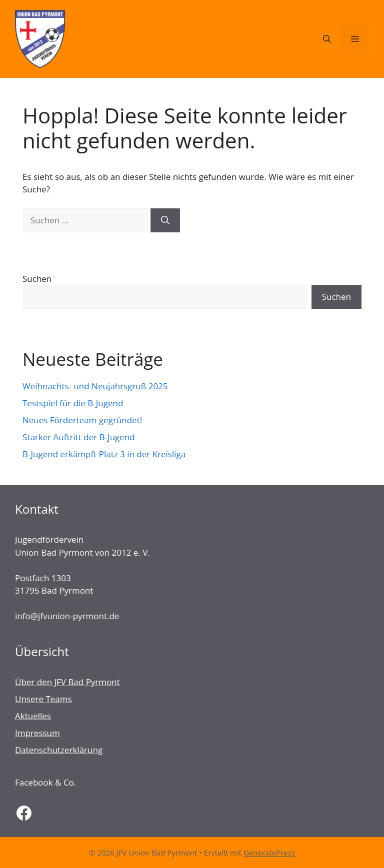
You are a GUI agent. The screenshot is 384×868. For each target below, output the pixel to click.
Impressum (37, 733)
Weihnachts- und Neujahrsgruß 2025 (95, 386)
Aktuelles (33, 716)
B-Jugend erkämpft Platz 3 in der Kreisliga (104, 454)
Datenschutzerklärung (59, 750)
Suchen (37, 279)
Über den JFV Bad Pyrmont (67, 682)
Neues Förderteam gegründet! (82, 420)
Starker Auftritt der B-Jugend (79, 437)
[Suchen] (165, 220)
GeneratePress (269, 853)
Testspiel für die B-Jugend (73, 403)
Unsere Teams (43, 699)
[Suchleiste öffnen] (327, 39)
